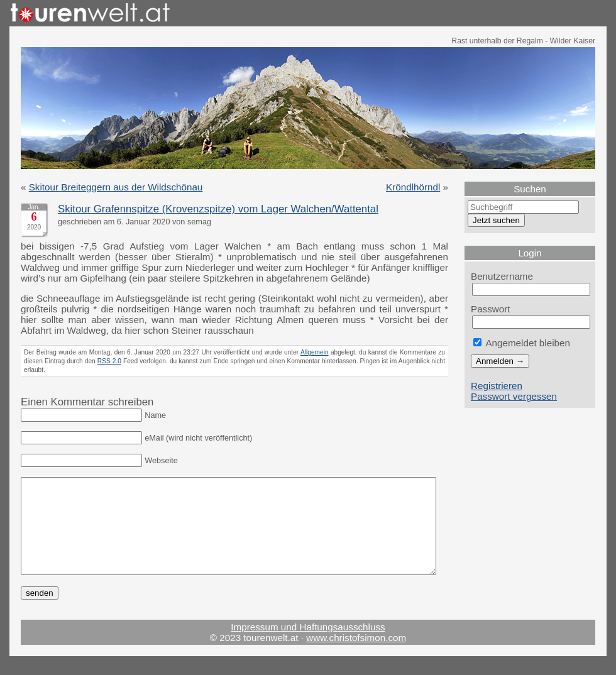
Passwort (491, 309)
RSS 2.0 (109, 361)
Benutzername (502, 276)
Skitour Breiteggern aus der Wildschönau (116, 187)
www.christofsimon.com (356, 656)
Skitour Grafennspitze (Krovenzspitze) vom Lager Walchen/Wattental (218, 209)
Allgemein (315, 352)
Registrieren (497, 386)
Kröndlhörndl (413, 187)
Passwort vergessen (514, 396)
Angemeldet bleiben (522, 343)
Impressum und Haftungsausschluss (308, 646)
